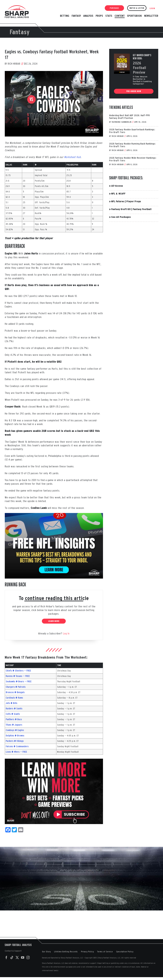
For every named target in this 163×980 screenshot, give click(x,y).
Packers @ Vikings (15, 741)
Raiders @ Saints (14, 709)
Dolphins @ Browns (15, 736)
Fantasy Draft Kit (121, 209)
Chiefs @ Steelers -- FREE (18, 671)
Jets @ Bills (12, 703)
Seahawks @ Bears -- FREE (19, 681)
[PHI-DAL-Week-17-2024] (54, 104)
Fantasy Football (142, 209)
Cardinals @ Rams (14, 698)
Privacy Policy (87, 952)
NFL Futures (118, 201)
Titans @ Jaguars (14, 725)
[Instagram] (28, 958)
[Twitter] (17, 958)
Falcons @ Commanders (17, 746)
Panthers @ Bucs (14, 719)
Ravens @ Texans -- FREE (18, 676)
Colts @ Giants (13, 714)
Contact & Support (13, 951)
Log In (66, 633)
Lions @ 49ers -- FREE (16, 752)
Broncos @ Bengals (15, 692)
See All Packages (121, 217)
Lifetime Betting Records (66, 952)
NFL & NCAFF (118, 194)
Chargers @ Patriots (16, 687)
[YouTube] (23, 958)
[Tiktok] (12, 958)
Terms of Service (105, 952)
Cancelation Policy (125, 952)
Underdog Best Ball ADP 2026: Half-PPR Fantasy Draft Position (129, 117)
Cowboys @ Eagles (15, 730)
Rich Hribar (14, 64)
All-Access (117, 186)
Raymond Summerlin (122, 122)
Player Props (134, 201)
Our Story (46, 952)
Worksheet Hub (73, 157)
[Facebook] (6, 958)
